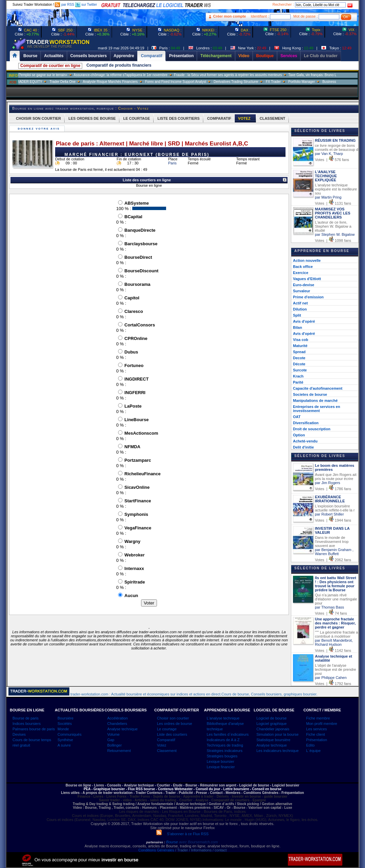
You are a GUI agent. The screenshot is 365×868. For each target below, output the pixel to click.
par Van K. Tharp (329, 154)
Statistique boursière (273, 740)
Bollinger (115, 745)
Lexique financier (221, 767)
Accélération (118, 718)
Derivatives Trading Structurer (256, 82)
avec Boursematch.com (198, 842)
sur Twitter (86, 5)
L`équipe (313, 751)
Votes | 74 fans (331, 613)
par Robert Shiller (329, 514)
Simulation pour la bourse (278, 734)
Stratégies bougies (222, 756)
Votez (162, 745)
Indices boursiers (27, 724)
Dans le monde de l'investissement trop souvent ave (332, 542)
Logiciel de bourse (271, 718)
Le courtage (167, 729)
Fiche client (316, 734)
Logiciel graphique (271, 724)
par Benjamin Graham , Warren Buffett (334, 552)
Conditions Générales (156, 850)
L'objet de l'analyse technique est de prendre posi (336, 669)
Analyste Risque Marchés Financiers (130, 82)
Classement (167, 751)
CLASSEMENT (273, 118)
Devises (19, 734)
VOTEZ (244, 118)
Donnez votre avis (40, 129)
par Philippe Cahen (331, 678)
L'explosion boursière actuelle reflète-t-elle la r (335, 508)
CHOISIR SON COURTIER (38, 118)
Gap (111, 740)
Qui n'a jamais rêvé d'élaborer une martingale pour (336, 599)
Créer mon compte (230, 16)
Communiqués (70, 734)
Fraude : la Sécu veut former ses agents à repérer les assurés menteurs (247, 75)
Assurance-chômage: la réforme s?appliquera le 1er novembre (140, 75)
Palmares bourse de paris (34, 729)
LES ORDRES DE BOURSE (92, 118)
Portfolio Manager (321, 82)
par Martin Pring (328, 197)
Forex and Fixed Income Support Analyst (195, 82)
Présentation (317, 740)
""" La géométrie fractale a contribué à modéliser (336, 634)
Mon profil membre (322, 724)
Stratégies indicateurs (225, 751)
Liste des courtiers (172, 734)
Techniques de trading (225, 745)
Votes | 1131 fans (333, 203)
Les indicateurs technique (278, 751)
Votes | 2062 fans (333, 560)
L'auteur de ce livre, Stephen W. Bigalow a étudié (333, 226)
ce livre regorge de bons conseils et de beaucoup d (337, 147)
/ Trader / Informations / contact (200, 850)
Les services (316, 729)
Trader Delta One (82, 82)
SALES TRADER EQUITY (42, 82)
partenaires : (156, 842)
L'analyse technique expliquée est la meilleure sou (336, 189)
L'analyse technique (223, 718)
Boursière (65, 718)
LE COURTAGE (136, 118)
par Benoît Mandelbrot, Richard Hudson (334, 642)
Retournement (119, 751)
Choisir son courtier (173, 718)
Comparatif (166, 740)
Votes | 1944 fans (333, 520)
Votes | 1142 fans (333, 650)
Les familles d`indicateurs (228, 734)
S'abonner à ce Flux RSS (182, 834)
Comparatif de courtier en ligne (50, 66)
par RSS (64, 5)
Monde (63, 729)
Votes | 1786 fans (333, 489)
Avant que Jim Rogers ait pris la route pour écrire (336, 477)
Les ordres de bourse (175, 724)
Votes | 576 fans (332, 160)
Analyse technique (122, 729)
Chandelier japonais (273, 729)
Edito (310, 745)
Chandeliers (117, 724)
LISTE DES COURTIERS (178, 118)
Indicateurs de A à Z (223, 740)
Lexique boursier (220, 761)
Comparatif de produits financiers (119, 65)
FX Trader (293, 82)
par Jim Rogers (328, 483)
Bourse (173, 842)
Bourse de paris (26, 718)
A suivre (64, 745)
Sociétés (65, 724)
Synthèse (65, 740)
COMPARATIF (219, 118)
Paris (172, 163)
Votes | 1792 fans (333, 684)
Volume (113, 734)
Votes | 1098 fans (333, 241)
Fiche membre (318, 718)
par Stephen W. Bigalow (335, 234)
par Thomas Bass (329, 607)
